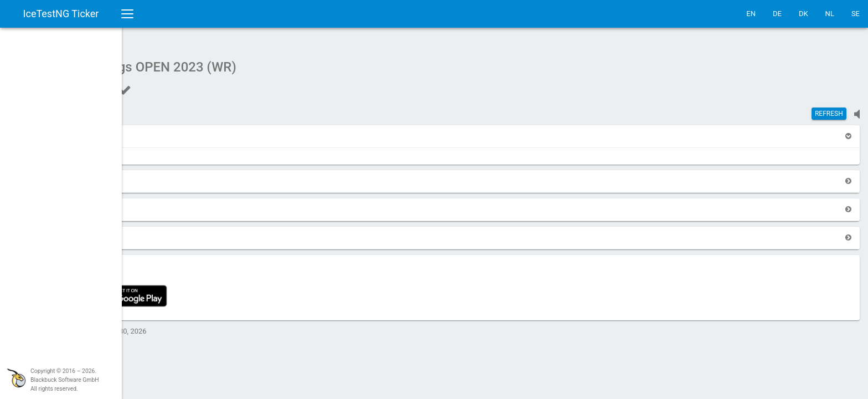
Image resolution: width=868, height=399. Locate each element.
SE (856, 14)
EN (751, 14)
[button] (151, 131)
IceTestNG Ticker (61, 14)
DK (804, 14)
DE (777, 14)
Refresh (829, 108)
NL (830, 14)
